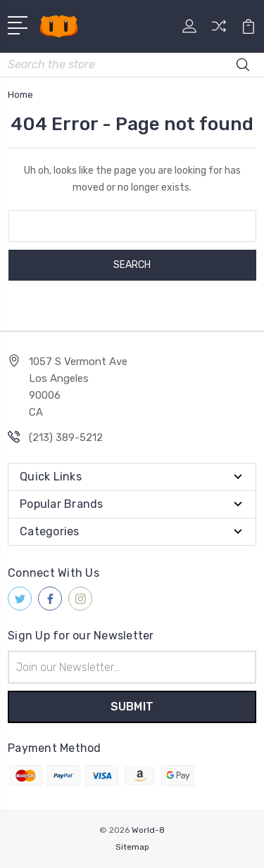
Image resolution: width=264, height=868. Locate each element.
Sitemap (132, 847)
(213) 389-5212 (66, 438)
